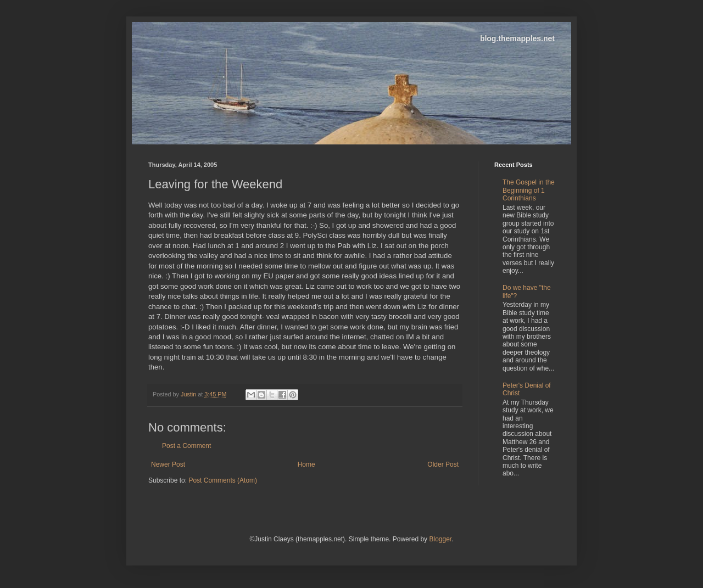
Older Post (443, 464)
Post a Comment (186, 446)
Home (306, 464)
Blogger (440, 539)
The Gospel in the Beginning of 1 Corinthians (529, 190)
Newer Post (168, 464)
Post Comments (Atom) (223, 480)
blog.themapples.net (517, 38)
